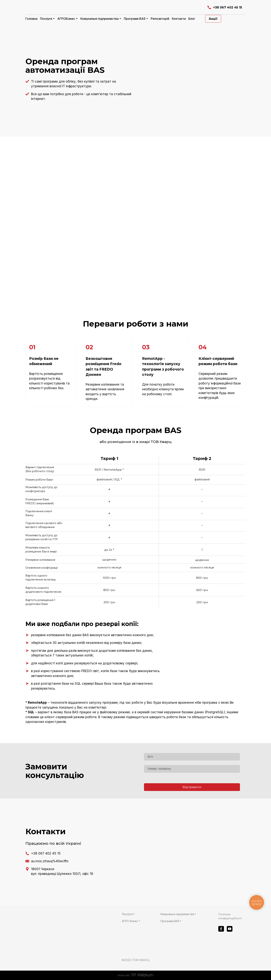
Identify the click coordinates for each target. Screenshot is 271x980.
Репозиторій (160, 19)
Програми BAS (135, 19)
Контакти (179, 19)
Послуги (46, 19)
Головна (31, 19)
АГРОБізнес (66, 19)
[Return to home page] (70, 7)
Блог (192, 19)
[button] (225, 7)
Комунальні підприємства (99, 19)
